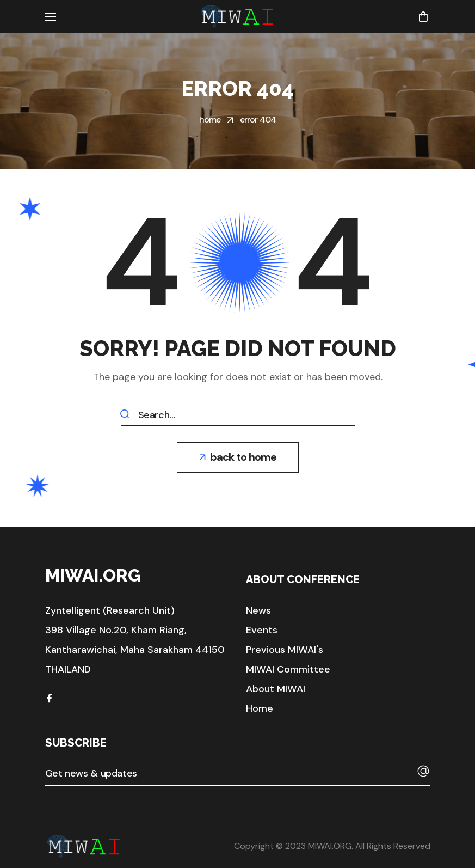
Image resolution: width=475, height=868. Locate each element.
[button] (423, 16)
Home (210, 120)
